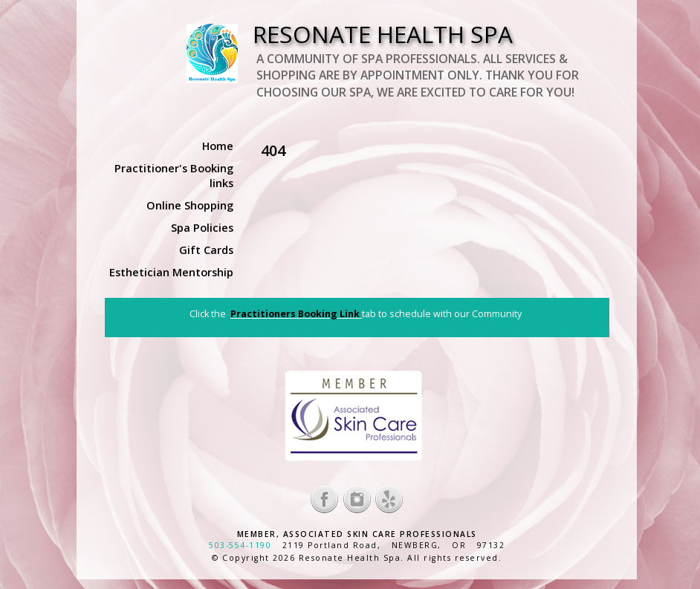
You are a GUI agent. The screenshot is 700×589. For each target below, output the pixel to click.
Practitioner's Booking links (174, 175)
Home (218, 146)
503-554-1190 (240, 545)
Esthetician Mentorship (171, 272)
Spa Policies (202, 227)
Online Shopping (190, 205)
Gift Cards (206, 250)
